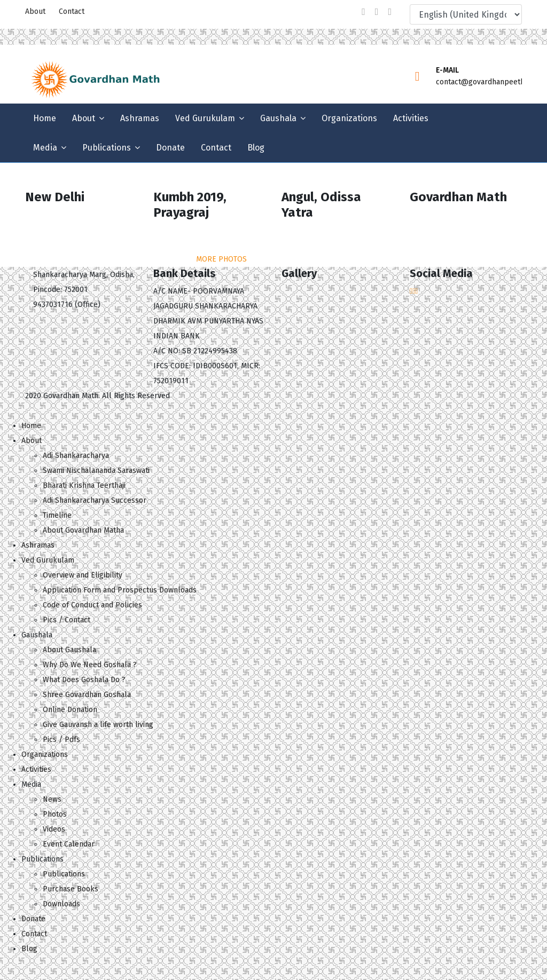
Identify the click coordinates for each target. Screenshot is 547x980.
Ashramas (140, 118)
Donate (170, 148)
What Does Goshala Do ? (84, 680)
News (52, 799)
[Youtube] (390, 12)
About (35, 11)
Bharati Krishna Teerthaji (84, 485)
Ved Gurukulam (205, 118)
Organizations (349, 118)
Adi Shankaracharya (76, 456)
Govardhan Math (71, 396)
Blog (256, 148)
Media (45, 148)
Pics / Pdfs (61, 740)
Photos (55, 814)
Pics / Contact (67, 620)
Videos (54, 829)
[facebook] (364, 12)
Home (45, 118)
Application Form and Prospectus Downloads (120, 590)
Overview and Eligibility (83, 575)
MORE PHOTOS (221, 259)
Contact (72, 11)
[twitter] (377, 12)
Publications (107, 148)
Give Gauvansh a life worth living (98, 725)
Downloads (61, 904)
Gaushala (278, 118)
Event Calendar (69, 844)
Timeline (57, 515)
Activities (411, 118)
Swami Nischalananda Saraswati (96, 471)
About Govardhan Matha (83, 530)
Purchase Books (71, 889)
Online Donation (70, 710)
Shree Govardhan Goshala (87, 695)
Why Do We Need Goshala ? (90, 665)
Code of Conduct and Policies (92, 605)
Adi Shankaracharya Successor (95, 500)
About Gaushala (69, 650)
